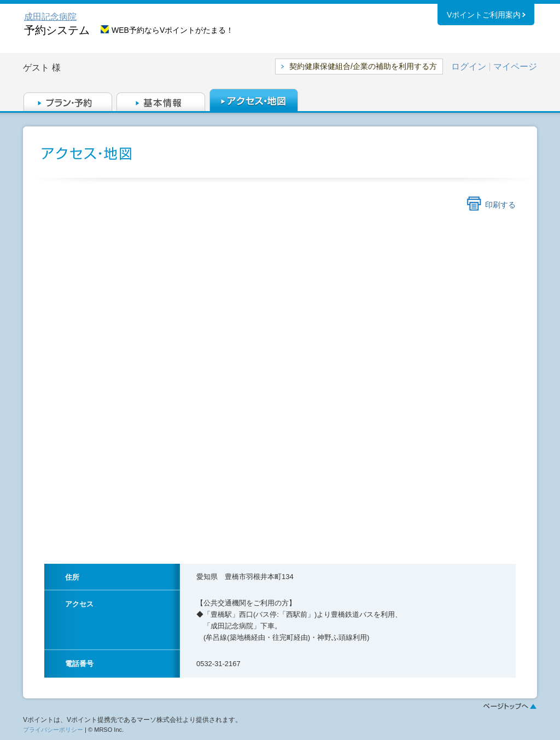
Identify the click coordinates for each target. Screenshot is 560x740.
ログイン (469, 67)
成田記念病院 (50, 17)
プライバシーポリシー (53, 730)
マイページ (515, 67)
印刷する (500, 205)
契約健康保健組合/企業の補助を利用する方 (363, 66)
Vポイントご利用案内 (484, 16)
